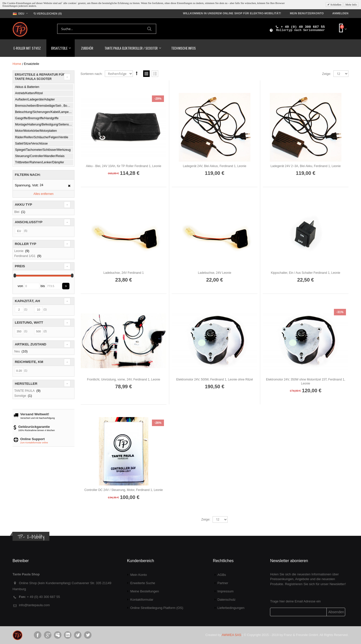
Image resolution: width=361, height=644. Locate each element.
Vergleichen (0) (47, 14)
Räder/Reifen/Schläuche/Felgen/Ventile (42, 137)
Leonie (19, 251)
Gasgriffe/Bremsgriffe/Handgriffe (37, 118)
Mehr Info (351, 5)
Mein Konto (139, 575)
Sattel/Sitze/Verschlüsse (31, 144)
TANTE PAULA (24, 391)
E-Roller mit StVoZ (27, 48)
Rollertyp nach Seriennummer (300, 30)
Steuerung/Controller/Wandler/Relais (40, 156)
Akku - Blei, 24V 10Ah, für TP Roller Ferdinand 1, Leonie (124, 166)
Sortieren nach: (92, 74)
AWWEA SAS (232, 635)
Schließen (335, 5)
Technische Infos (184, 48)
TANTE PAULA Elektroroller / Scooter (131, 48)
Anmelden (340, 13)
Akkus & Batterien (27, 87)
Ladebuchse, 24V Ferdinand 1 (124, 273)
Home (17, 64)
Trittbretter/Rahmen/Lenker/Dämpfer (39, 162)
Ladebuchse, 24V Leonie (215, 273)
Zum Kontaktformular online (34, 443)
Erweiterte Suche (143, 583)
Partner (223, 583)
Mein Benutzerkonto (307, 13)
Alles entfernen (43, 194)
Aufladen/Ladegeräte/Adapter (35, 99)
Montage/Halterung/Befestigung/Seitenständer (44, 124)
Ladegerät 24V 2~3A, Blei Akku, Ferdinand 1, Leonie (306, 166)
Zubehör (87, 48)
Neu (17, 351)
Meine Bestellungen (145, 591)
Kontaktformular (142, 600)
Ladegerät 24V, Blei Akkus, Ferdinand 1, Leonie (214, 166)
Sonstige (20, 396)
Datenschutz (226, 600)
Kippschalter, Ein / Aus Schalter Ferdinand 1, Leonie (305, 273)
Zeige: (327, 74)
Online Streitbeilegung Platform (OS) (157, 608)
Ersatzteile (59, 48)
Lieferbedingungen (231, 608)
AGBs (222, 575)
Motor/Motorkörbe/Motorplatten (36, 131)
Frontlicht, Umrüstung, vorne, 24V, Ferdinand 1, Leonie (124, 379)
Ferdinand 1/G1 (25, 256)
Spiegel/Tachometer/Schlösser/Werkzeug (43, 150)
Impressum (225, 591)
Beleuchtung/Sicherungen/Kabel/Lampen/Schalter (44, 112)
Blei (17, 212)
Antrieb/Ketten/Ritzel (29, 93)
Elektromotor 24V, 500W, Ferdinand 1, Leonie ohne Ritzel (215, 379)
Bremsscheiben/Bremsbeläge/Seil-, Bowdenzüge (44, 106)
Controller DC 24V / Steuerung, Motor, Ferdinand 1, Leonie (124, 490)
